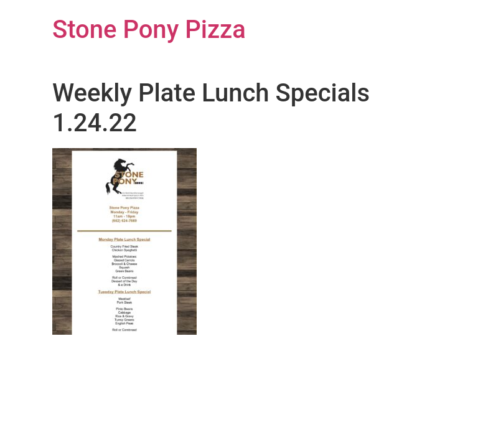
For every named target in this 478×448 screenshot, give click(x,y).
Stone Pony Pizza (149, 30)
